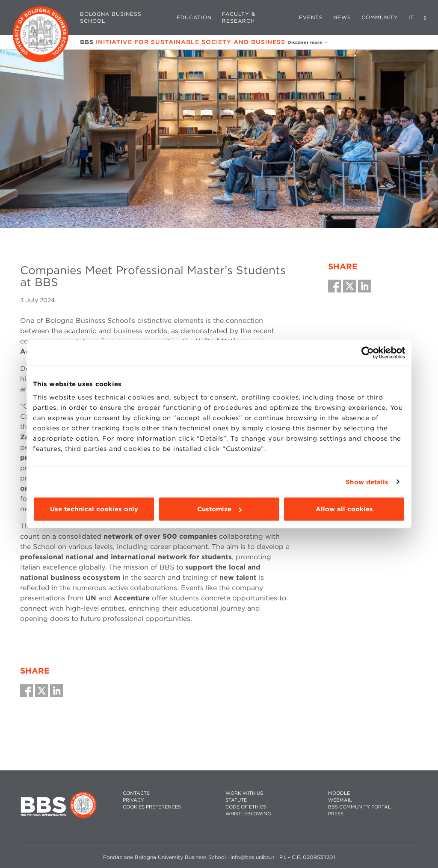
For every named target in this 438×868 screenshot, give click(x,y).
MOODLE (339, 793)
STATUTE (236, 800)
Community (380, 17)
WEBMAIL (340, 800)
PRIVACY (133, 800)
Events (311, 17)
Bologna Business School (111, 17)
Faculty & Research (239, 17)
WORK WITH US (244, 793)
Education (194, 17)
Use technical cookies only (94, 509)
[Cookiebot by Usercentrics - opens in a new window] (368, 352)
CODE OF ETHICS (246, 807)
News (342, 17)
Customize (219, 509)
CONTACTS (136, 793)
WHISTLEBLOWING (248, 814)
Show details (367, 482)
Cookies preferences (152, 807)
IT (411, 17)
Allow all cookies (344, 509)
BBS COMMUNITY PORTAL (360, 807)
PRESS (336, 814)
